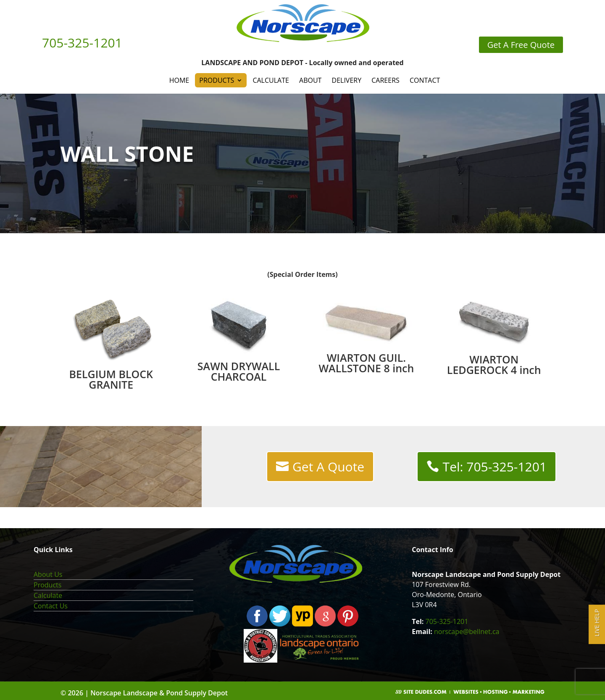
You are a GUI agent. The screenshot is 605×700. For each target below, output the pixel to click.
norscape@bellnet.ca (467, 632)
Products (217, 80)
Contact (425, 80)
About (310, 80)
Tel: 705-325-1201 (495, 467)
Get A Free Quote (521, 45)
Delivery (347, 80)
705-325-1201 (447, 621)
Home (179, 80)
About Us (48, 574)
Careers (385, 80)
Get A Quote (328, 467)
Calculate (271, 80)
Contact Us (51, 606)
